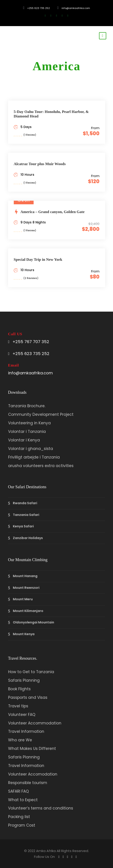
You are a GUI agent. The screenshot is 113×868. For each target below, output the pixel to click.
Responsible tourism (28, 783)
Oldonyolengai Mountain (33, 623)
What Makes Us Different (32, 749)
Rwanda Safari (25, 503)
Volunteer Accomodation (33, 774)
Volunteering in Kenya (29, 423)
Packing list (19, 817)
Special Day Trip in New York (38, 260)
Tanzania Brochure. (27, 406)
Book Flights (19, 689)
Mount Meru (23, 599)
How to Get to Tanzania (31, 672)
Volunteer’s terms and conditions (41, 808)
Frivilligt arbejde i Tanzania (34, 457)
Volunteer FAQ (22, 715)
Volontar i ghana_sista (31, 449)
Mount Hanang (25, 576)
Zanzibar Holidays (28, 538)
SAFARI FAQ (18, 791)
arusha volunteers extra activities (41, 466)
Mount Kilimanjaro (28, 611)
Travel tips (18, 706)
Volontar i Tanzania (27, 432)
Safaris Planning (24, 680)
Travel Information (26, 731)
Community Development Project (41, 414)
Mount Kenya (24, 634)
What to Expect (23, 800)
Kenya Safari (23, 526)
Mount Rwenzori (26, 588)
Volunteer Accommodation (35, 723)
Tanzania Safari (26, 515)
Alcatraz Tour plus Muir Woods (40, 164)
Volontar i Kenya (24, 440)
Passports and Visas (28, 697)
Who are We (20, 740)
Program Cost (22, 825)
